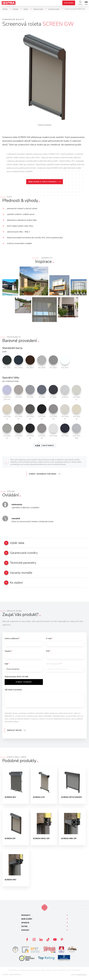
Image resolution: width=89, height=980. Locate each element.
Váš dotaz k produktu (13, 692)
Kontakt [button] (25, 932)
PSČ (49, 652)
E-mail (49, 639)
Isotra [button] (24, 928)
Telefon (8, 652)
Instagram (34, 941)
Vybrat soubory (24, 684)
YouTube (55, 941)
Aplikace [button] (25, 925)
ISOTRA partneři (54, 665)
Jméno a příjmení (12, 639)
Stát (7, 665)
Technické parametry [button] (21, 563)
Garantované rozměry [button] (22, 553)
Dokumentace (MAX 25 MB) (16, 679)
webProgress (82, 977)
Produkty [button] (26, 917)
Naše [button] (27, 921)
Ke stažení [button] (14, 584)
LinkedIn (41, 941)
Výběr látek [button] (15, 543)
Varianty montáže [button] (19, 573)
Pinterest (62, 941)
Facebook (27, 941)
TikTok (48, 941)
